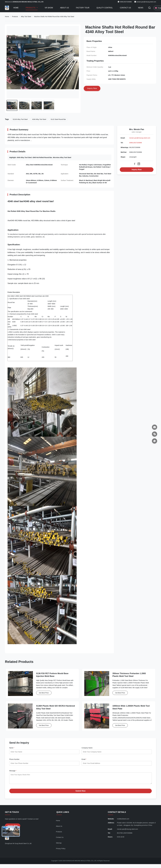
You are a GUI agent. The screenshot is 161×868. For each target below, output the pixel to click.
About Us (65, 8)
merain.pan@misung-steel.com (146, 2)
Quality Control (105, 8)
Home (16, 8)
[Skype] (155, 434)
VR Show (49, 8)
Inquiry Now (137, 170)
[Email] (155, 427)
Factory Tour (83, 8)
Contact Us (125, 8)
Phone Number (14, 759)
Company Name (87, 748)
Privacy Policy (61, 850)
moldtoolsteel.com (123, 820)
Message (13, 771)
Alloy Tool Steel (26, 17)
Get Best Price (44, 693)
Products (31, 8)
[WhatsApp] (155, 441)
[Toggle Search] (149, 8)
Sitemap (59, 845)
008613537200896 (136, 143)
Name (12, 748)
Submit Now (80, 793)
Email (84, 759)
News (141, 8)
